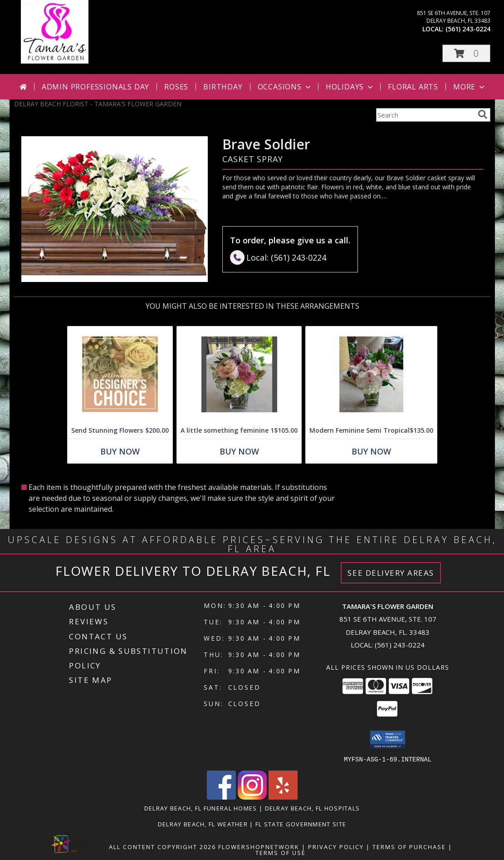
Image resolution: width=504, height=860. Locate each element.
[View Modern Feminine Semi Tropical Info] (371, 374)
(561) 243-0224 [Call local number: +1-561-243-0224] (468, 29)
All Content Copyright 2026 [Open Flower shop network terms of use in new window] (162, 846)
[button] (466, 53)
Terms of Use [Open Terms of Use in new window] (281, 852)
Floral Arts (413, 87)
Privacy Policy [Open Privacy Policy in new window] (336, 846)
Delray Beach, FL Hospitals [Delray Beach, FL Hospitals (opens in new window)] (313, 808)
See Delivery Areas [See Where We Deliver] (391, 573)
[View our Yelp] (283, 797)
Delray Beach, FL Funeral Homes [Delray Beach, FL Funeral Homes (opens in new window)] (201, 808)
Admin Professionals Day (95, 87)
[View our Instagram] (252, 797)
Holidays (350, 87)
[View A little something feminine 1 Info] (239, 374)
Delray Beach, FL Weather (203, 824)
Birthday (223, 87)
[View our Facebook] (221, 797)
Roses (176, 87)
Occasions (285, 87)
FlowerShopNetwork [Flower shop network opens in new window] (259, 846)
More (470, 87)
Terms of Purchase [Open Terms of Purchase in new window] (409, 846)
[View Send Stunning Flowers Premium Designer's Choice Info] (120, 374)
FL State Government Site (301, 824)
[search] (483, 114)
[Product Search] (425, 115)
